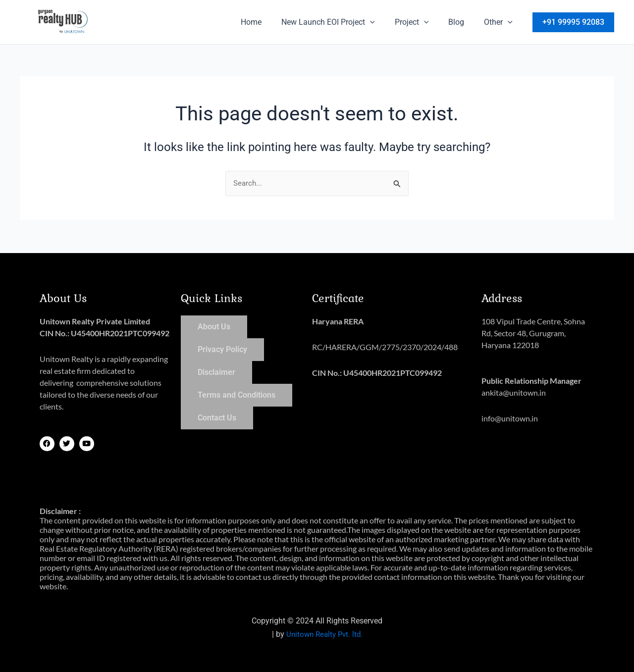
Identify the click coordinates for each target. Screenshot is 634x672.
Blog (462, 22)
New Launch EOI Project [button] (342, 22)
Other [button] (500, 22)
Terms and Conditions (237, 394)
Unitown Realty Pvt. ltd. (324, 634)
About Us (214, 326)
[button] (384, 22)
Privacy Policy (222, 349)
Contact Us (217, 417)
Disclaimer (216, 372)
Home (269, 22)
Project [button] (422, 22)
